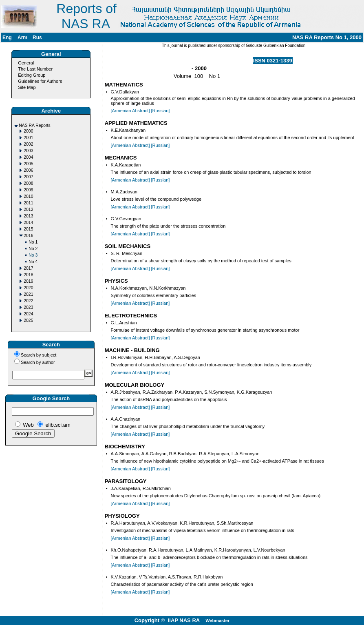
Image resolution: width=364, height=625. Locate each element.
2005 (28, 164)
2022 (28, 301)
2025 (28, 320)
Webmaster (217, 621)
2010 (28, 196)
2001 (28, 138)
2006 (28, 170)
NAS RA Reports (34, 125)
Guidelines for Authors (40, 81)
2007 (28, 177)
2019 (28, 281)
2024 (28, 314)
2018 (28, 275)
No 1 (33, 242)
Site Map (27, 87)
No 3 (33, 255)
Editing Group (32, 75)
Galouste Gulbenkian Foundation (275, 45)
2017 (28, 268)
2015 (28, 229)
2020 (28, 288)
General (26, 63)
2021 (28, 294)
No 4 (33, 262)
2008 (28, 183)
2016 (28, 236)
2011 (28, 203)
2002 (28, 144)
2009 (28, 190)
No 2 (33, 249)
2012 (28, 209)
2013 (28, 216)
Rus (37, 38)
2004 (28, 157)
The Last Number (35, 69)
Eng (7, 38)
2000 (28, 131)
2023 (28, 307)
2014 (28, 223)
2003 (28, 151)
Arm (22, 38)
